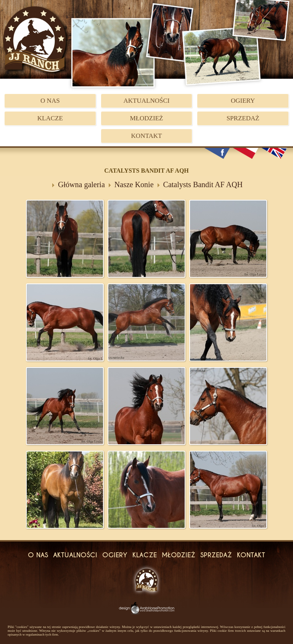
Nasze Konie (134, 184)
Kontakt (147, 136)
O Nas (50, 101)
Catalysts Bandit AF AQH (203, 184)
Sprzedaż (243, 118)
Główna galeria (81, 184)
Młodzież (147, 118)
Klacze (50, 118)
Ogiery (243, 101)
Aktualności (147, 101)
